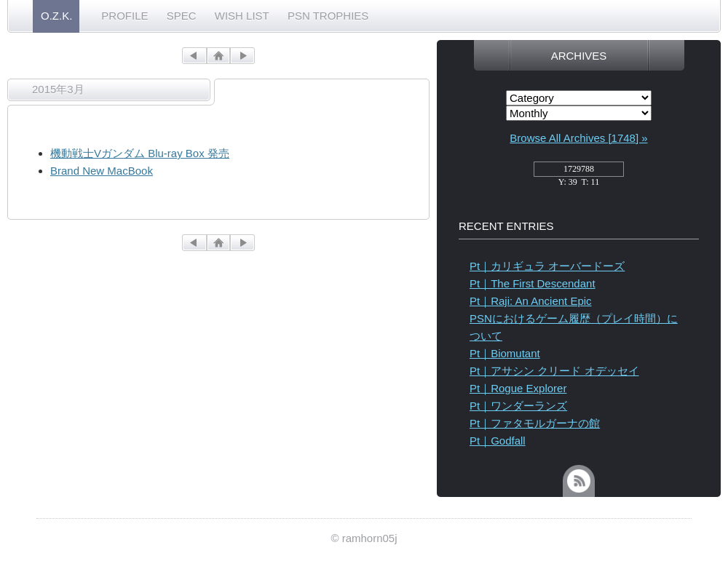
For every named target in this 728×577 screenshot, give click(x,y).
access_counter (579, 173)
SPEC (182, 16)
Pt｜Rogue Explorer (518, 388)
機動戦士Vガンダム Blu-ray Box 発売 (140, 153)
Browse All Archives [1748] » (578, 138)
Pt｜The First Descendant (533, 283)
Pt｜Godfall (498, 441)
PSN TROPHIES (328, 16)
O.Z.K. (56, 16)
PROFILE (124, 16)
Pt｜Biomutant (505, 353)
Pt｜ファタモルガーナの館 (535, 423)
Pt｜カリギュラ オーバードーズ (547, 266)
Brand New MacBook (102, 171)
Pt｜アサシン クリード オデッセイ (554, 371)
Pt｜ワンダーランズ (518, 406)
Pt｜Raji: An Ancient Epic (531, 301)
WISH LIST (242, 16)
